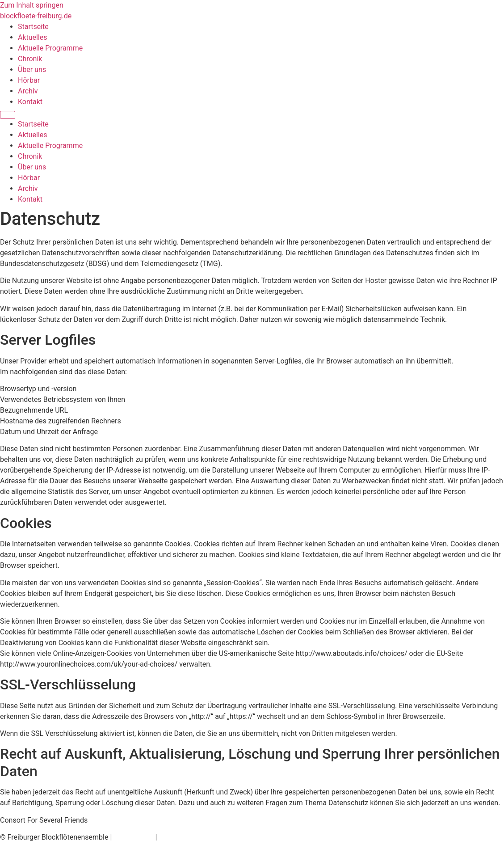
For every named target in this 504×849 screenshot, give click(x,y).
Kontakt (30, 102)
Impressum (177, 837)
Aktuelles (33, 37)
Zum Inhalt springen (32, 5)
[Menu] (8, 115)
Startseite (33, 27)
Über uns (32, 70)
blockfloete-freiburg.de (36, 16)
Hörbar (29, 80)
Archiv (28, 91)
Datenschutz (133, 837)
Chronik (30, 59)
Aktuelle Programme (50, 48)
